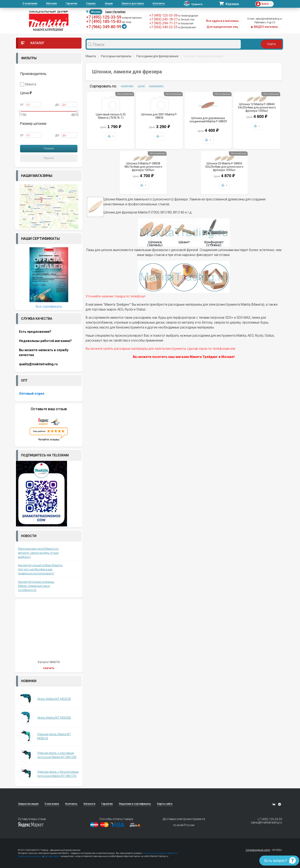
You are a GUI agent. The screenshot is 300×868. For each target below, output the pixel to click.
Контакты (159, 3)
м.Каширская (186, 23)
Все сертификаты (49, 307)
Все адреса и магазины (222, 21)
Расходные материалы (116, 56)
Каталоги (89, 804)
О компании (30, 3)
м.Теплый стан (186, 20)
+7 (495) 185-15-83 (104, 21)
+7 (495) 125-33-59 (104, 17)
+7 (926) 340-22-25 (163, 27)
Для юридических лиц (222, 27)
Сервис (91, 3)
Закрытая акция (28, 804)
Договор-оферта (52, 856)
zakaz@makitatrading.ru (269, 19)
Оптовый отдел (32, 394)
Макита (28, 84)
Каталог (33, 43)
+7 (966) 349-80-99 (104, 27)
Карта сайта (165, 804)
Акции (109, 3)
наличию (127, 86)
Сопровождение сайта (258, 850)
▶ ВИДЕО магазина (264, 27)
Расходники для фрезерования (157, 56)
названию (156, 86)
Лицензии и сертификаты (135, 804)
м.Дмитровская (187, 27)
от (31, 104)
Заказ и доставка (133, 3)
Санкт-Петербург (115, 12)
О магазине (52, 804)
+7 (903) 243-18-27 (163, 19)
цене (141, 86)
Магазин (51, 3)
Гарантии (71, 3)
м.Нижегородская (188, 16)
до (66, 104)
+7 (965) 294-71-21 (163, 23)
